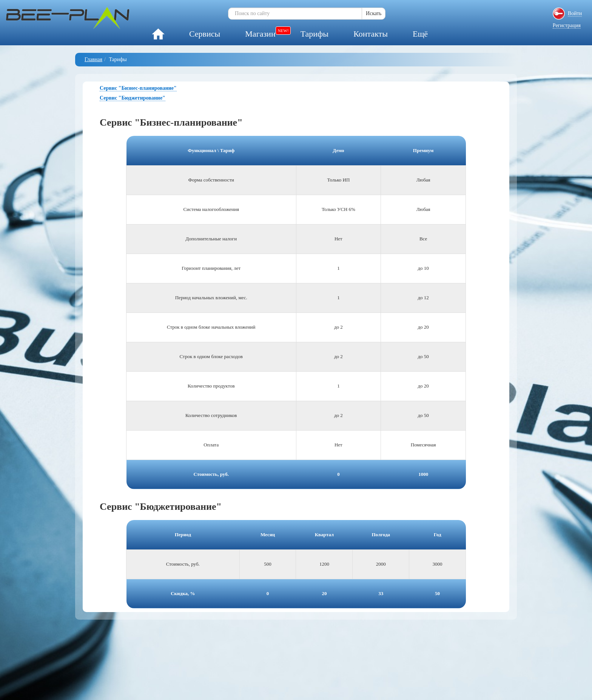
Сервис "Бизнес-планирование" (138, 88)
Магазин (260, 34)
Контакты (371, 34)
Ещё (420, 34)
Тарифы (314, 34)
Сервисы (205, 34)
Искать (374, 13)
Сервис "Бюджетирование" (133, 98)
